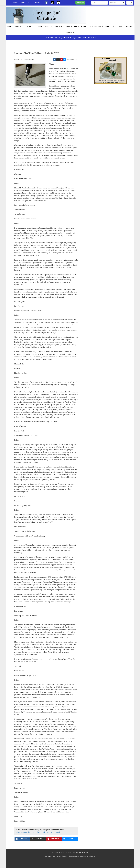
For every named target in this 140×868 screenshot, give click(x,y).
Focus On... (49, 27)
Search (70, 33)
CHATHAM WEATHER (114, 13)
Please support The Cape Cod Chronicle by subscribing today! (39, 832)
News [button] (10, 27)
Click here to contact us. (80, 852)
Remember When (96, 27)
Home (16, 3)
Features (29, 27)
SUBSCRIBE (80, 3)
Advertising (118, 27)
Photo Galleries (81, 27)
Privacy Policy (84, 856)
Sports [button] (19, 27)
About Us (25, 3)
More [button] (108, 27)
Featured (39, 27)
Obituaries (60, 27)
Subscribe (129, 27)
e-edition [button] (37, 3)
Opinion (69, 27)
